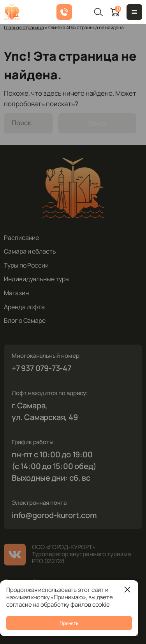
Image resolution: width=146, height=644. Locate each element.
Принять (69, 623)
